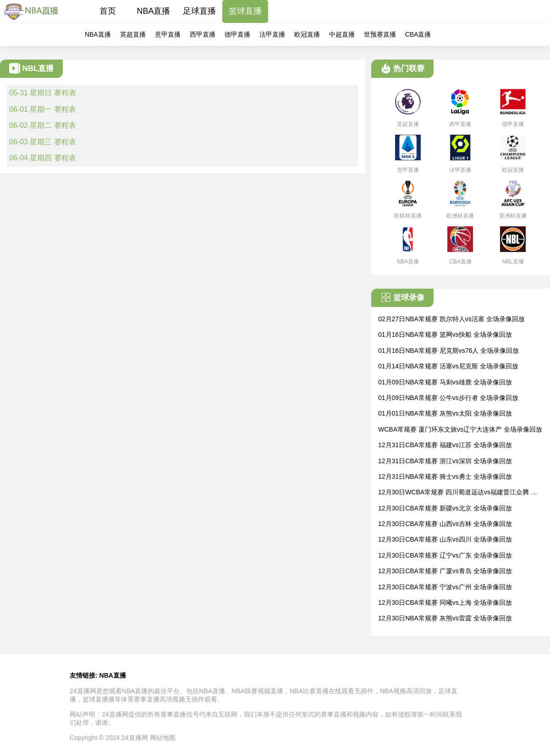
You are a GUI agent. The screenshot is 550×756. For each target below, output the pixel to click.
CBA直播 (418, 34)
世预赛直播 (380, 34)
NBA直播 (153, 11)
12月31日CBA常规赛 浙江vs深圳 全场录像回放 (445, 461)
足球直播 (199, 11)
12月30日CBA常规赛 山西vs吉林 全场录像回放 (445, 524)
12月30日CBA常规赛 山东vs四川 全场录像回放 (445, 539)
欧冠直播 (307, 34)
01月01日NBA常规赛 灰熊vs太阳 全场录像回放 (445, 413)
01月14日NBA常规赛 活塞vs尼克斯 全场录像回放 (448, 366)
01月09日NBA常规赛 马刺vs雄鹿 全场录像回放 (445, 382)
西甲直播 (203, 34)
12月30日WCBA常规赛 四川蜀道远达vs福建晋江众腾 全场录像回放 (458, 493)
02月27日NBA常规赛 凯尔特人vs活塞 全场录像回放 (451, 319)
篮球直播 (245, 11)
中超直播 (342, 34)
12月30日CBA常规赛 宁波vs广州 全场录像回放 (445, 587)
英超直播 (133, 34)
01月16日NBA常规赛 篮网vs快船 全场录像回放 (445, 334)
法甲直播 (272, 34)
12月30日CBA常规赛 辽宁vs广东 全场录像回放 (445, 555)
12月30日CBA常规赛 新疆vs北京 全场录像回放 (445, 508)
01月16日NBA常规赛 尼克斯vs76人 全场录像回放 (448, 351)
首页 (108, 11)
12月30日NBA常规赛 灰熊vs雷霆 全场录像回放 (445, 618)
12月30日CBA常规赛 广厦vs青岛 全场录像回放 (445, 571)
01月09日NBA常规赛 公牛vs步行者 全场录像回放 (448, 398)
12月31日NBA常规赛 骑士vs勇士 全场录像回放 (445, 477)
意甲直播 (168, 34)
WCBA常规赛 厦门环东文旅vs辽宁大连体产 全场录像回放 (460, 429)
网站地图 (163, 738)
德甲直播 (237, 34)
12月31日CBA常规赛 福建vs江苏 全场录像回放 (445, 445)
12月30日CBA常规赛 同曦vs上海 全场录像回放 (445, 603)
